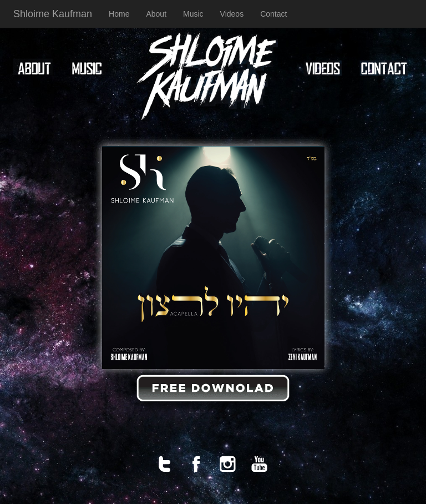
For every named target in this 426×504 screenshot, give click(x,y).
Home (119, 14)
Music (193, 14)
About (156, 14)
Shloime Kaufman (53, 14)
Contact (273, 14)
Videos (232, 14)
